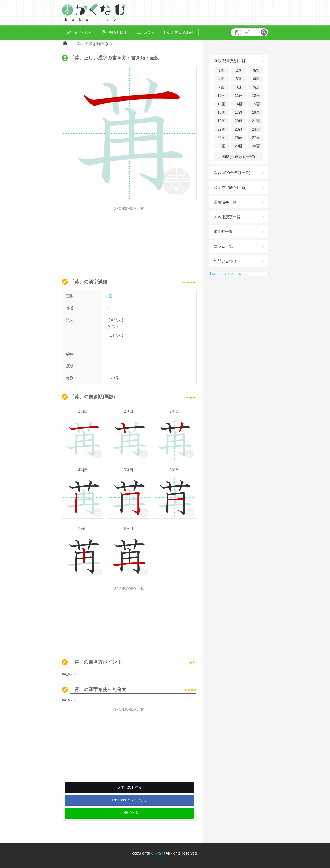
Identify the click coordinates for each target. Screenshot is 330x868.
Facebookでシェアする (129, 800)
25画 (221, 138)
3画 (256, 70)
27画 (256, 138)
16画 (221, 112)
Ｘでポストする (129, 787)
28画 (221, 146)
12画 (256, 96)
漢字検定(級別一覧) (230, 187)
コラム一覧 (223, 246)
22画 (221, 129)
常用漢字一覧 (225, 202)
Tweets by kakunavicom (230, 274)
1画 (221, 70)
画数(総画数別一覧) (239, 157)
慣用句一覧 (223, 232)
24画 (256, 129)
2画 (239, 70)
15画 (256, 104)
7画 (221, 87)
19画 (221, 121)
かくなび (158, 853)
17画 (239, 112)
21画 (256, 121)
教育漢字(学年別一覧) (232, 173)
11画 (239, 96)
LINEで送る (129, 813)
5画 (239, 79)
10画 (221, 96)
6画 (256, 79)
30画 (256, 146)
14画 (239, 104)
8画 (109, 296)
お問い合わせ (225, 261)
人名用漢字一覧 (227, 217)
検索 (264, 32)
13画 (221, 104)
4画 (221, 79)
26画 (239, 138)
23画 (239, 129)
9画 (256, 87)
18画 (256, 112)
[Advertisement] (129, 240)
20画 (239, 121)
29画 (239, 146)
